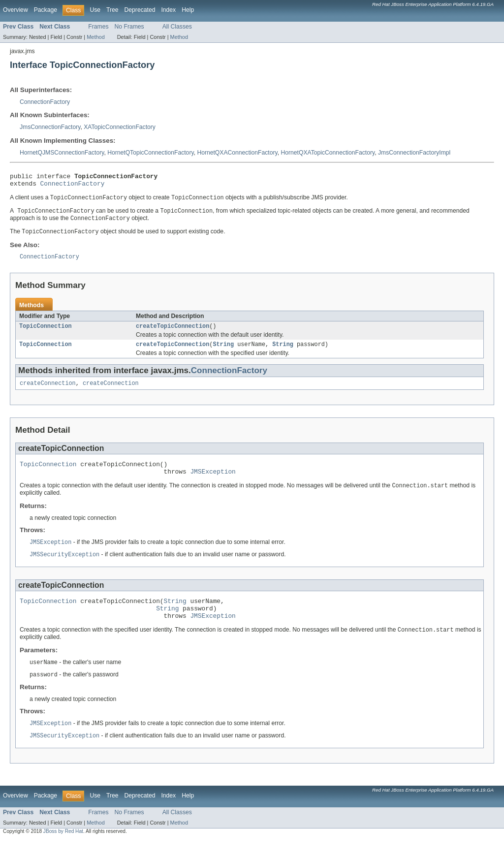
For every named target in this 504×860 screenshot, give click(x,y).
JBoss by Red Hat (63, 851)
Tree (112, 10)
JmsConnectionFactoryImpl (414, 153)
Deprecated (140, 10)
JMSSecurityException (64, 568)
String (223, 352)
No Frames (129, 27)
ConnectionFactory (45, 102)
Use (95, 10)
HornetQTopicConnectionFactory (150, 153)
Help (188, 10)
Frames (98, 27)
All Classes (177, 27)
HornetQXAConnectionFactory (237, 153)
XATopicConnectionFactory (120, 127)
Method (95, 37)
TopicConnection (46, 333)
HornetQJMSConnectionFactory (62, 153)
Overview (16, 10)
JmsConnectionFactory (50, 127)
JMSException (213, 483)
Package (46, 10)
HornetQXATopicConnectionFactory (328, 153)
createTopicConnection (173, 333)
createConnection (48, 392)
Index (168, 10)
